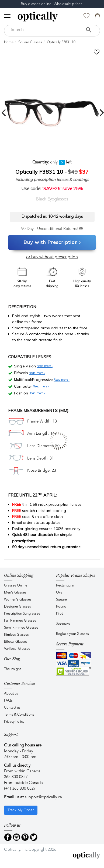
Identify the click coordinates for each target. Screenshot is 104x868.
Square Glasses (30, 42)
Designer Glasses (18, 607)
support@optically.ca (43, 797)
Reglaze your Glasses (72, 634)
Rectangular (65, 586)
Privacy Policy (14, 722)
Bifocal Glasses (16, 642)
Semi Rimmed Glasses (21, 628)
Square (61, 600)
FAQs (8, 701)
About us (11, 694)
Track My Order (21, 810)
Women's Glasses (18, 600)
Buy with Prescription (52, 243)
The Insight (12, 669)
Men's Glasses (15, 593)
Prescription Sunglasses (22, 614)
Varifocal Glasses (17, 649)
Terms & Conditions (19, 715)
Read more (45, 366)
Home (9, 42)
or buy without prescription (52, 257)
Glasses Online (16, 586)
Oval (60, 593)
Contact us (12, 708)
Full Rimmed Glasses (20, 621)
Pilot (59, 614)
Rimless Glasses (16, 635)
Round (61, 607)
